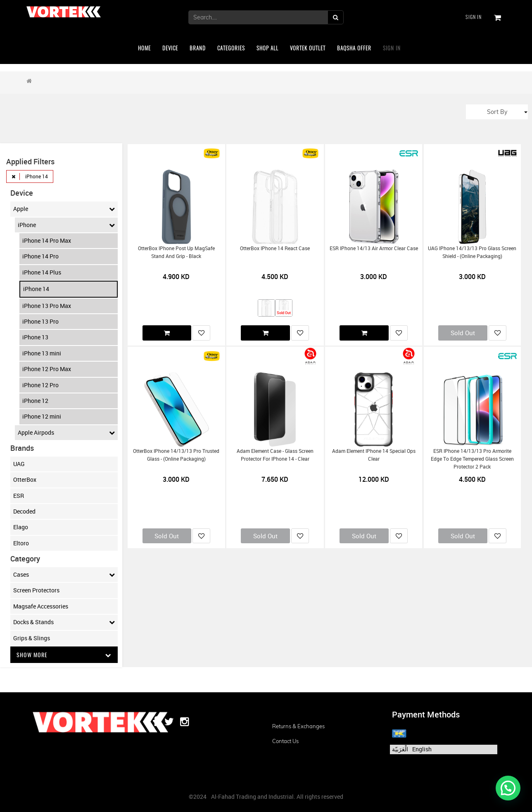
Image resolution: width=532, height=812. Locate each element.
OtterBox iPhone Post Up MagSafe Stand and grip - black (176, 252)
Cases (64, 575)
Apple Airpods (66, 433)
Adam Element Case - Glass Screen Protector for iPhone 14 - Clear (275, 455)
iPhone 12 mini (42, 416)
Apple (64, 209)
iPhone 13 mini (42, 353)
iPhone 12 (35, 401)
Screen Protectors (36, 590)
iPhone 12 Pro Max (47, 369)
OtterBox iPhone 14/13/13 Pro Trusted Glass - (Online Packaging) (176, 455)
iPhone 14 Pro (40, 256)
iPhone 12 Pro (40, 385)
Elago (21, 527)
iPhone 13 (35, 337)
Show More (64, 655)
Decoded (24, 511)
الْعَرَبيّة (400, 749)
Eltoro (21, 543)
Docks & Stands (64, 622)
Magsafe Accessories (41, 606)
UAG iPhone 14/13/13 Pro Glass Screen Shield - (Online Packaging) (472, 252)
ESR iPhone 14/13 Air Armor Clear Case (374, 248)
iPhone (66, 225)
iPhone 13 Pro (40, 321)
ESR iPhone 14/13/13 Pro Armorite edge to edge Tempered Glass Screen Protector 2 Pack (472, 459)
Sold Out (463, 333)
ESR (19, 496)
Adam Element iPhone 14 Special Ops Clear (374, 455)
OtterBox (25, 479)
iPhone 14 (36, 289)
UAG (19, 464)
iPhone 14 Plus (42, 272)
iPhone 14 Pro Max (47, 240)
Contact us (285, 741)
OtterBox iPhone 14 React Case (275, 248)
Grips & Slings (32, 638)
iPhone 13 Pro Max (47, 306)
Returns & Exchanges (298, 726)
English (422, 749)
